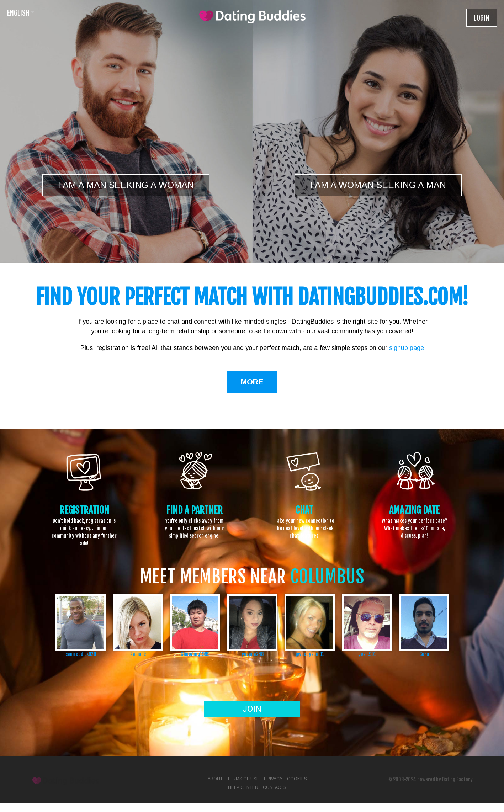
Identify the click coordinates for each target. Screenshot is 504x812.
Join (252, 709)
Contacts (275, 787)
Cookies (297, 779)
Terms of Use (243, 779)
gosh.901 (367, 654)
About (215, 779)
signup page (407, 348)
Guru (424, 654)
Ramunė (138, 654)
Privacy (273, 779)
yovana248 (253, 654)
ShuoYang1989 (195, 654)
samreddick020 (81, 654)
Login (482, 18)
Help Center (243, 787)
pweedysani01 (310, 654)
